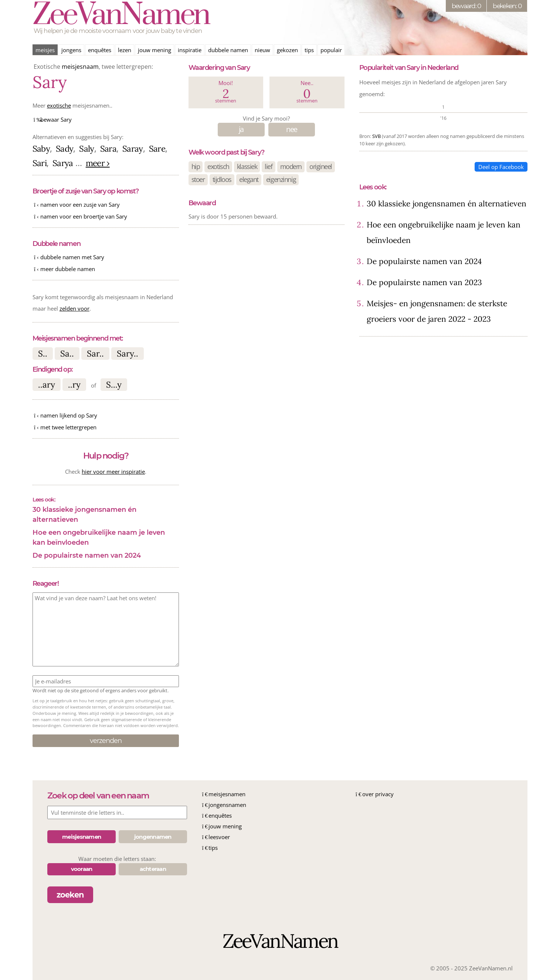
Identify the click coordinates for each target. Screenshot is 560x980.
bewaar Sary (56, 119)
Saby (41, 148)
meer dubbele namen (68, 269)
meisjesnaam (80, 67)
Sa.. (67, 353)
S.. (43, 353)
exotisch (218, 166)
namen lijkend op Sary (69, 415)
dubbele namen (228, 50)
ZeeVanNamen (121, 16)
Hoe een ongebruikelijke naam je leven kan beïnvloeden (99, 538)
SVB (376, 136)
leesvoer (219, 837)
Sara (108, 148)
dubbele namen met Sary (72, 257)
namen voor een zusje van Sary (80, 205)
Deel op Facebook (501, 167)
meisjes (45, 50)
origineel (321, 166)
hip (196, 166)
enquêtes (100, 50)
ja (241, 129)
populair (331, 50)
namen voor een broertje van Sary (84, 216)
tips (309, 50)
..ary (47, 384)
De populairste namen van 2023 (424, 282)
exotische (59, 105)
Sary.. (128, 353)
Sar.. (95, 353)
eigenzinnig (281, 179)
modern (291, 166)
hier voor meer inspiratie (113, 472)
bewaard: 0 (466, 6)
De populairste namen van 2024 (87, 555)
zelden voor (74, 308)
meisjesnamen (227, 794)
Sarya (63, 163)
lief (268, 166)
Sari (40, 163)
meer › (98, 163)
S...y (114, 384)
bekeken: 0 (507, 6)
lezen (125, 50)
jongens (71, 50)
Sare (157, 148)
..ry (74, 384)
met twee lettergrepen (68, 427)
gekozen (287, 50)
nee (291, 129)
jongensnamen (227, 805)
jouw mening (155, 50)
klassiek (247, 166)
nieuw (262, 50)
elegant (249, 179)
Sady (65, 148)
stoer (198, 179)
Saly (86, 148)
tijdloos (222, 179)
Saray (133, 148)
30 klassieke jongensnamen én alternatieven (84, 515)
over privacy (378, 794)
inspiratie (190, 50)
